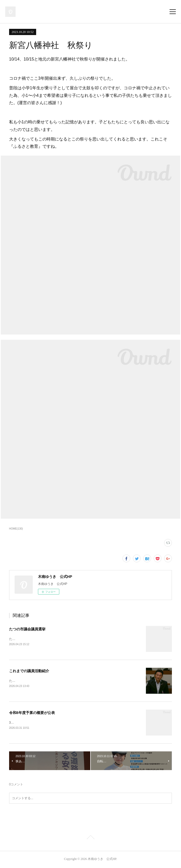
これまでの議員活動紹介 (29, 671)
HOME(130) (16, 529)
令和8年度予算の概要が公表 (32, 713)
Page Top (90, 839)
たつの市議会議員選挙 (27, 629)
